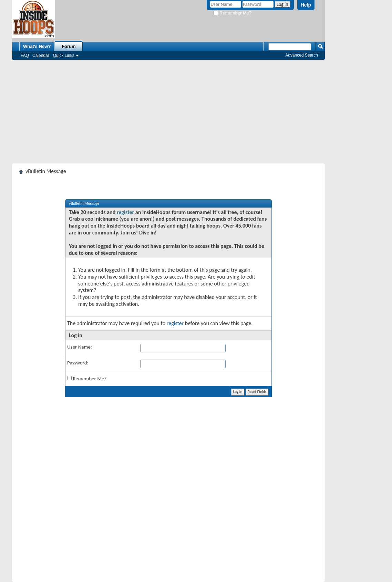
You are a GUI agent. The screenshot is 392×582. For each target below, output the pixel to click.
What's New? (37, 46)
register (125, 212)
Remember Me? (233, 13)
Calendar (41, 56)
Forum (69, 46)
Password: (78, 363)
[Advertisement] (168, 112)
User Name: (80, 347)
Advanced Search (302, 55)
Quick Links (64, 56)
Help (306, 5)
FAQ (25, 56)
